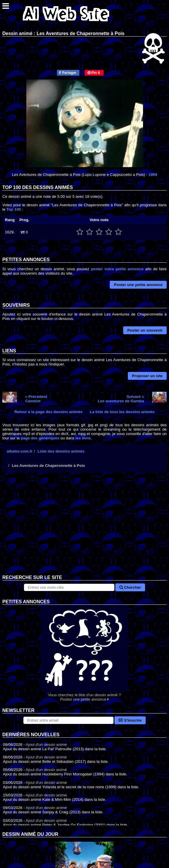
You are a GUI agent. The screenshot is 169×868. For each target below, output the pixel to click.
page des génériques (40, 438)
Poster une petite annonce (138, 285)
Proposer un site (147, 376)
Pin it (94, 73)
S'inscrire (130, 720)
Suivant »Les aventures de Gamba (121, 399)
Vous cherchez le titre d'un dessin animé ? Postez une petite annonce (84, 653)
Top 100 (14, 209)
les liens (83, 438)
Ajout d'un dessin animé (46, 745)
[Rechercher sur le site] (69, 587)
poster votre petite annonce (117, 269)
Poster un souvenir (145, 330)
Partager (68, 73)
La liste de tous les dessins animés (122, 412)
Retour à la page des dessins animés (48, 412)
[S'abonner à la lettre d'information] (69, 720)
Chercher (130, 587)
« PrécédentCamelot (36, 399)
